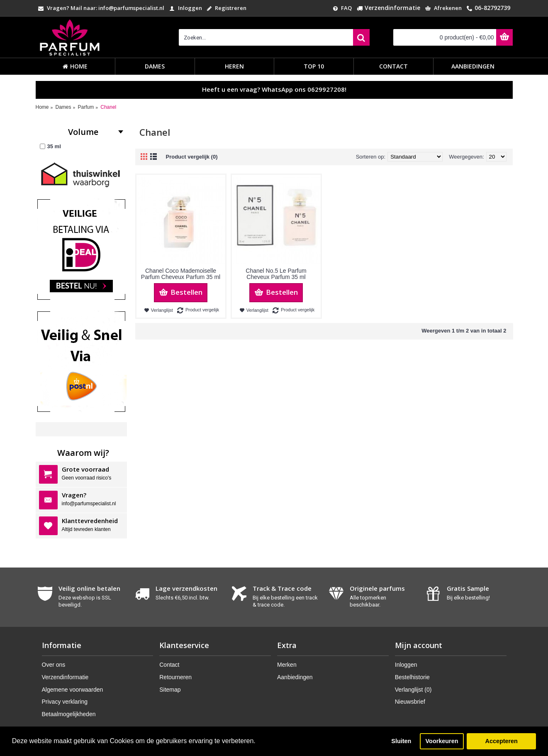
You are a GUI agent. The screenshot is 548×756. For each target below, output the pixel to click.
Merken (287, 665)
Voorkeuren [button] (442, 741)
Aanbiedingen (295, 677)
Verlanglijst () (413, 690)
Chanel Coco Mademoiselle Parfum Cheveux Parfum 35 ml (181, 274)
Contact (169, 665)
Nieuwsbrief (410, 702)
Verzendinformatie (65, 677)
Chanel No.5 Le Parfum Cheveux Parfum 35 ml (276, 274)
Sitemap (170, 690)
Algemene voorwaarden (73, 690)
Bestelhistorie (412, 677)
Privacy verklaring (65, 702)
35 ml (50, 146)
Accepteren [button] (501, 741)
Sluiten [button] (401, 741)
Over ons (54, 665)
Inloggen (406, 665)
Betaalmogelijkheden (69, 714)
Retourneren (175, 677)
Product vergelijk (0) (192, 157)
